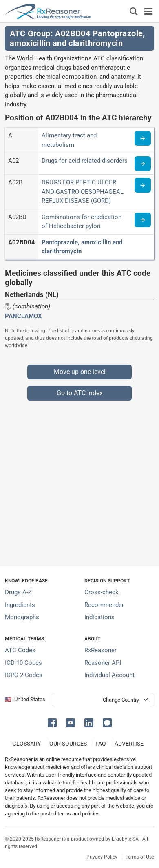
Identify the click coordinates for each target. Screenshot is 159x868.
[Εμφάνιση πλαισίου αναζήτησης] (134, 11)
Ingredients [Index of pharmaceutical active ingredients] (20, 605)
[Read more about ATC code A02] (143, 164)
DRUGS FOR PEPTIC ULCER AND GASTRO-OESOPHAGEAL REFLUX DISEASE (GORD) (83, 192)
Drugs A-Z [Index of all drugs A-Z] (18, 592)
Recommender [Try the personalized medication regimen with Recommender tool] (104, 605)
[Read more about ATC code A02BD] (143, 220)
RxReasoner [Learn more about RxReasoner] (100, 650)
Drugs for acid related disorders (85, 161)
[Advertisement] (79, 480)
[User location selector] (103, 700)
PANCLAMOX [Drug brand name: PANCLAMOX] (23, 316)
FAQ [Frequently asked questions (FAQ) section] (101, 744)
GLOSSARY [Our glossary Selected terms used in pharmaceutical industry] (26, 744)
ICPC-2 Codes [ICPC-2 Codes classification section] (24, 675)
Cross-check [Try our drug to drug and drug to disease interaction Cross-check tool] (102, 592)
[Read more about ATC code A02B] (143, 185)
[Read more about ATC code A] (143, 138)
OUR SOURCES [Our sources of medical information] (68, 744)
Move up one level (80, 372)
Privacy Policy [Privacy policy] (102, 857)
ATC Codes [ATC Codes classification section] (20, 650)
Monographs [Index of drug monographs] (22, 617)
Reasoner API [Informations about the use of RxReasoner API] (103, 663)
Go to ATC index (80, 393)
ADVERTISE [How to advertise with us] (129, 744)
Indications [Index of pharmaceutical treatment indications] (99, 617)
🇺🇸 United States (25, 699)
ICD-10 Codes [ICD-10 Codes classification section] (23, 663)
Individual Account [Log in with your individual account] (109, 675)
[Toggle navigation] (148, 11)
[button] (54, 722)
